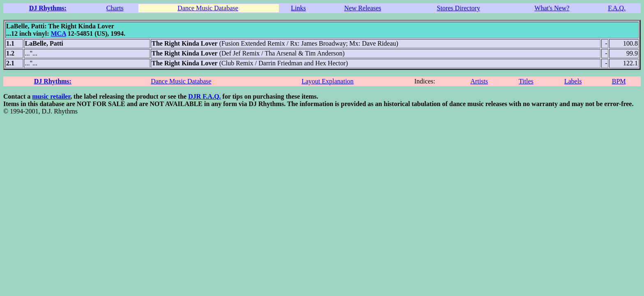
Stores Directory (459, 8)
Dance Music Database (208, 8)
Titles (526, 81)
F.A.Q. (617, 8)
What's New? (552, 8)
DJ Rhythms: (48, 8)
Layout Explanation (328, 81)
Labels (573, 81)
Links (298, 8)
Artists (479, 81)
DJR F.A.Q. (204, 96)
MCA (58, 34)
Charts (115, 8)
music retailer (51, 96)
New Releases (363, 8)
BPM (619, 81)
